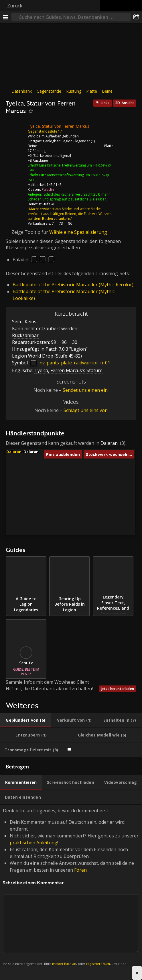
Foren (80, 870)
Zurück (15, 6)
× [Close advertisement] (137, 973)
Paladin (48, 189)
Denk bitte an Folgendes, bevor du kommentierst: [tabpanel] (71, 890)
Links (105, 103)
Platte (92, 91)
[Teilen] (136, 17)
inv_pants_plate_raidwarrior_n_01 (70, 363)
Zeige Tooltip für (30, 232)
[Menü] (6, 17)
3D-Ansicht (125, 103)
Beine (107, 91)
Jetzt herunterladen (118, 689)
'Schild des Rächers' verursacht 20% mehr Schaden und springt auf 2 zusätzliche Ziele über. (69, 197)
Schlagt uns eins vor (85, 410)
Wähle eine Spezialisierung (78, 232)
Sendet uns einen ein (85, 390)
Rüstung (74, 91)
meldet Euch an (64, 964)
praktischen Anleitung (33, 843)
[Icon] (15, 131)
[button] (66, 473)
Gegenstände (49, 91)
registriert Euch (98, 964)
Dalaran (109, 443)
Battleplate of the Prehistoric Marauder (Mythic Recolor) (73, 285)
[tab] (26, 720)
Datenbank (22, 91)
